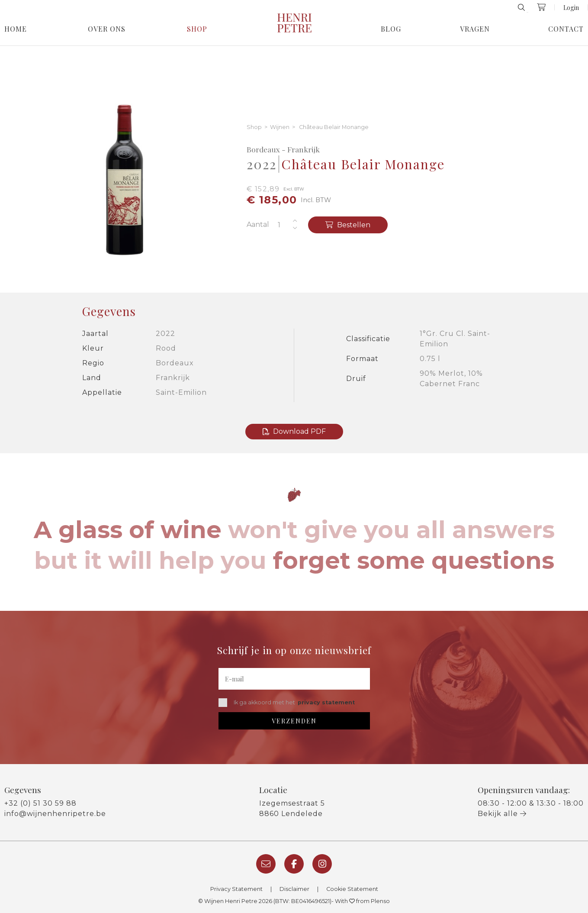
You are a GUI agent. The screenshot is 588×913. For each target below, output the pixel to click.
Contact (566, 29)
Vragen (475, 29)
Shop (197, 29)
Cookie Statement (352, 889)
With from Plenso (362, 901)
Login (571, 7)
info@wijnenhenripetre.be (55, 814)
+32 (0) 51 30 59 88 (40, 803)
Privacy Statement (236, 889)
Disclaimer (294, 889)
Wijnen (280, 127)
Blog (391, 29)
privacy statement (326, 702)
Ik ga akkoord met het (287, 703)
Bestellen (348, 225)
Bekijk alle (502, 814)
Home (16, 29)
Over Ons (107, 29)
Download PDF (294, 431)
